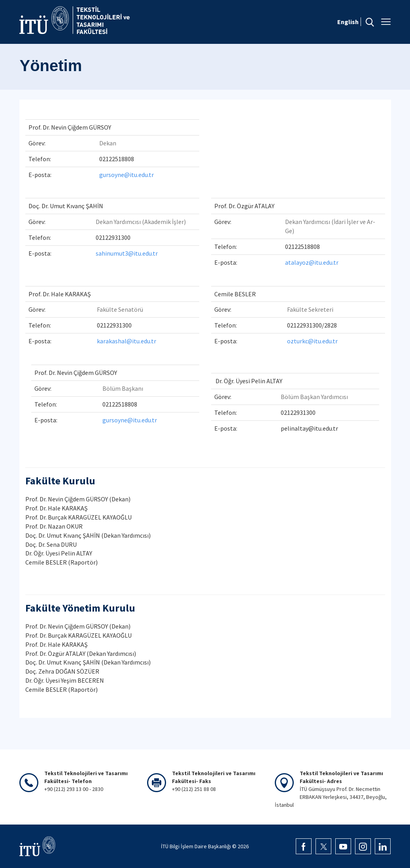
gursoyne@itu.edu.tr (127, 175)
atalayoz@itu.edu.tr (312, 262)
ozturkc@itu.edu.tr (312, 341)
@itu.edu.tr (141, 341)
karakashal (112, 341)
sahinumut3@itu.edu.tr (127, 253)
